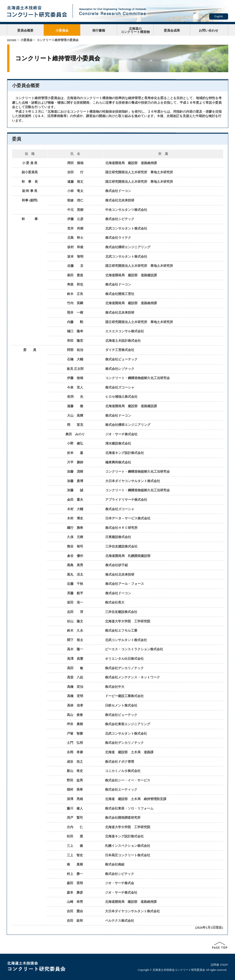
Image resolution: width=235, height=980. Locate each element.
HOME (12, 40)
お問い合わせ (209, 30)
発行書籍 (99, 30)
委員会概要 (25, 30)
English (219, 16)
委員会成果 (172, 30)
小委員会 (62, 30)
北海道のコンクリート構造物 (135, 30)
